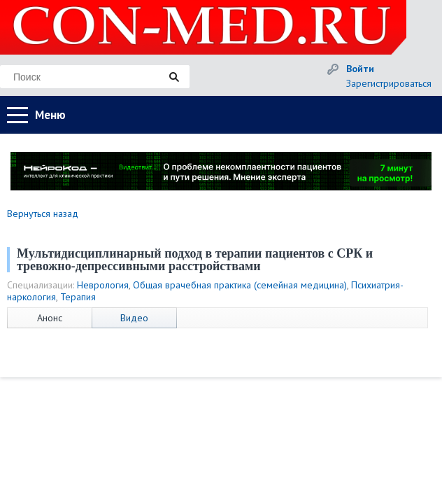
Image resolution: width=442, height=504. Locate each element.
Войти (360, 69)
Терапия (78, 297)
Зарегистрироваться (389, 83)
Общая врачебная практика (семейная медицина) (240, 285)
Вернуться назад (43, 213)
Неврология (103, 285)
